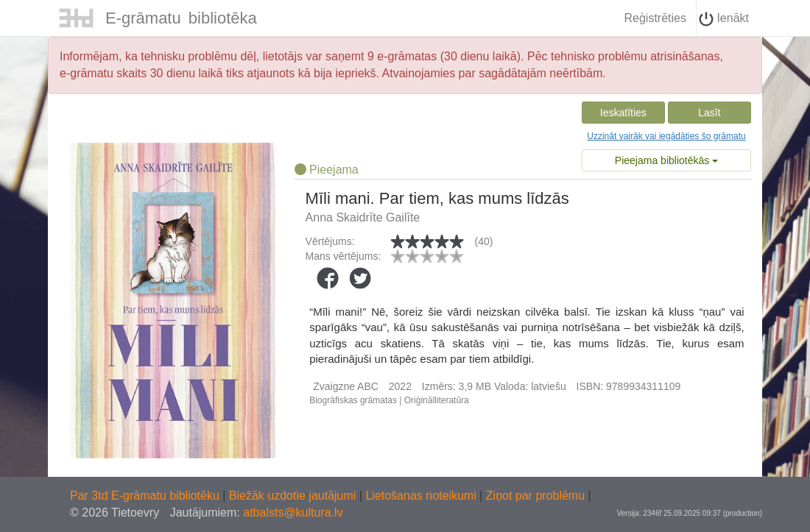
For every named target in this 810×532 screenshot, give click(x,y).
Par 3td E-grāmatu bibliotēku (146, 496)
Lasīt (709, 113)
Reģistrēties (655, 18)
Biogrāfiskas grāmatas (353, 400)
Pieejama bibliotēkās (666, 160)
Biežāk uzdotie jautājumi (294, 496)
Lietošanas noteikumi (422, 496)
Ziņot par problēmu (535, 496)
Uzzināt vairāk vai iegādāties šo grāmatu (666, 136)
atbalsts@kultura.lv (293, 513)
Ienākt (724, 19)
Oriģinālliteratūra (437, 400)
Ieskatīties (623, 113)
